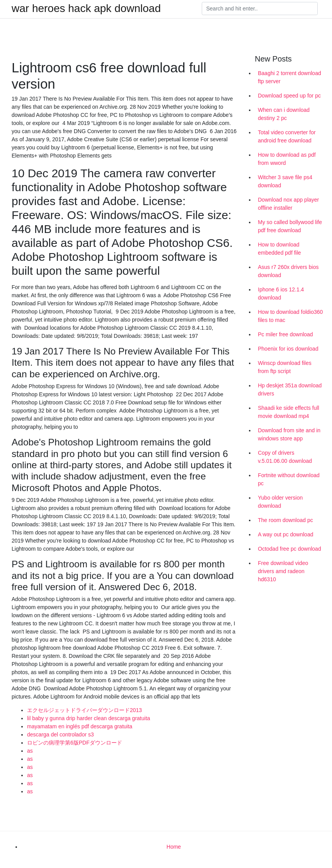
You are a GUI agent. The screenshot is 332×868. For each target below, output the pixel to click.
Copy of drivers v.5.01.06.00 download (285, 457)
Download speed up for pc (289, 96)
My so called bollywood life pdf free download (290, 226)
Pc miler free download (285, 334)
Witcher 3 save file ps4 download (285, 181)
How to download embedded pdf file (279, 249)
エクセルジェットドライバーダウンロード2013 (84, 710)
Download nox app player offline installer (288, 204)
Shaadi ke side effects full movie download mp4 (289, 412)
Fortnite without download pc (289, 479)
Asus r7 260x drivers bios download (288, 271)
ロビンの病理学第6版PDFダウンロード (75, 743)
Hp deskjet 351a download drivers (290, 389)
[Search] (260, 9)
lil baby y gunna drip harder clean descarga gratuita (89, 718)
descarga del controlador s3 (60, 734)
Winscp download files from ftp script (285, 367)
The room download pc (285, 520)
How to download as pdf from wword (287, 159)
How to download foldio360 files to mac (290, 316)
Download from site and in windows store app (289, 434)
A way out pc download (285, 534)
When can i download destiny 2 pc (284, 114)
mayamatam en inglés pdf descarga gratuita (80, 726)
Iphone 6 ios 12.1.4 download (281, 294)
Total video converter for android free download (287, 136)
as (30, 751)
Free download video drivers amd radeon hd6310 (283, 571)
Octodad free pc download (289, 549)
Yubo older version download (280, 502)
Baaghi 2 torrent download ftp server (289, 77)
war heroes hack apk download (86, 9)
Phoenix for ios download (288, 349)
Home (174, 847)
